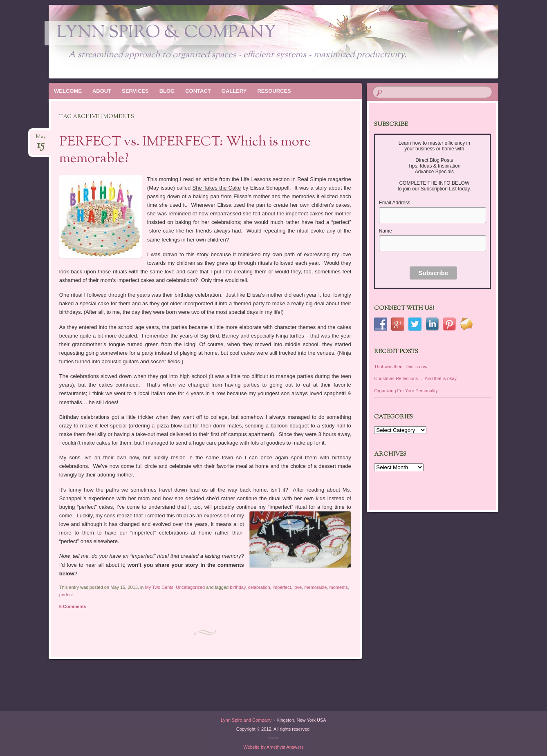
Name (386, 231)
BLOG (167, 91)
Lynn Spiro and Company (246, 720)
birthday (238, 587)
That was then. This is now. (401, 367)
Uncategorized (190, 587)
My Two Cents (159, 587)
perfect (66, 595)
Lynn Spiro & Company (166, 33)
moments (339, 587)
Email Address (395, 203)
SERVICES (135, 91)
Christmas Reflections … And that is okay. (416, 378)
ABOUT (102, 91)
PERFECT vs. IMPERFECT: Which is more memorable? (185, 151)
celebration (259, 587)
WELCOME (68, 91)
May (41, 139)
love (298, 587)
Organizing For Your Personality (406, 391)
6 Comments (73, 606)
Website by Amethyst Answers (273, 747)
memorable (315, 587)
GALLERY (234, 91)
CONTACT (198, 91)
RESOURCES (274, 91)
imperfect (282, 587)
